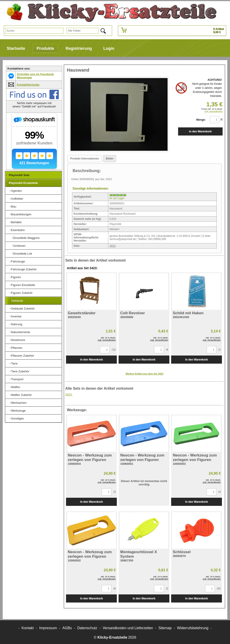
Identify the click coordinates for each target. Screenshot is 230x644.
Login (109, 48)
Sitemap (165, 628)
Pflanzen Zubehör (23, 356)
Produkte (45, 48)
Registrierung (79, 48)
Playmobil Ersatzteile (23, 183)
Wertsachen (19, 403)
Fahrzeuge (18, 261)
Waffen (15, 387)
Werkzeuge (18, 411)
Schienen (19, 246)
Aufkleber (17, 199)
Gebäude (17, 301)
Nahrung (17, 324)
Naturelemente (21, 332)
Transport (17, 379)
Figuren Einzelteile (23, 285)
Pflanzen (17, 348)
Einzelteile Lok (23, 254)
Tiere (14, 363)
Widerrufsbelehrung (193, 628)
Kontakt (28, 628)
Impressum (48, 628)
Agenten (16, 191)
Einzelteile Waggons (26, 238)
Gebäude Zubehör (23, 309)
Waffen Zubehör (21, 395)
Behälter (16, 222)
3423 (112, 246)
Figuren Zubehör (22, 293)
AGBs (67, 628)
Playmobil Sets (19, 175)
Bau (14, 206)
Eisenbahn (18, 230)
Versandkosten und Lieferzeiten (128, 628)
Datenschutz (87, 628)
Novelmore (18, 340)
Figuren (16, 277)
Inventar (16, 316)
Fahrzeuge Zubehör (24, 269)
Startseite (16, 48)
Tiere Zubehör (20, 371)
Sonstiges (17, 418)
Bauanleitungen (21, 214)
